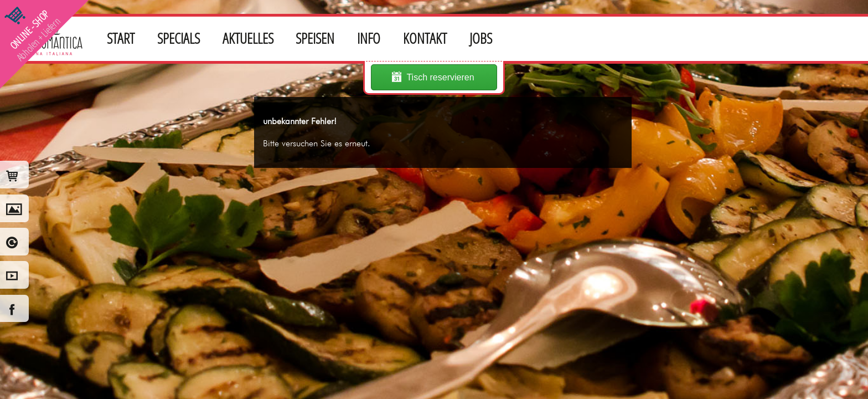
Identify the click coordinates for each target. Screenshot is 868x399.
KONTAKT (425, 39)
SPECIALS (179, 39)
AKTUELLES (248, 39)
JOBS (481, 39)
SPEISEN (315, 39)
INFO (369, 39)
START (121, 39)
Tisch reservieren (432, 77)
